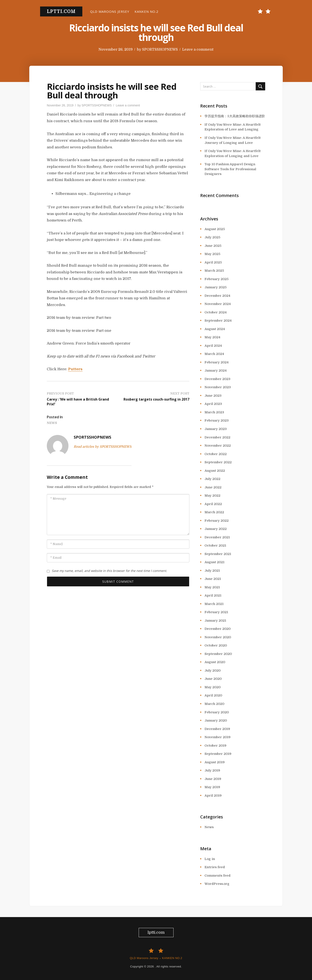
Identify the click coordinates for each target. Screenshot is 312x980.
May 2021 (212, 587)
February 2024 (217, 362)
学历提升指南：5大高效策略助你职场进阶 (235, 116)
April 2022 (213, 504)
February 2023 (217, 420)
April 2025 (213, 262)
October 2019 (215, 746)
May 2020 (213, 687)
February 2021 (216, 612)
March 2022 (214, 512)
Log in (210, 859)
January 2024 (216, 371)
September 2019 (218, 754)
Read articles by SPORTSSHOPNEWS (103, 447)
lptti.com (61, 11)
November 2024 (218, 304)
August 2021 (214, 562)
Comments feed (218, 876)
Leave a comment (198, 49)
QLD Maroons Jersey (110, 11)
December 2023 (217, 379)
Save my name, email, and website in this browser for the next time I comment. (109, 571)
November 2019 (218, 737)
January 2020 (216, 720)
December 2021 (217, 537)
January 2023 (216, 429)
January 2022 (216, 529)
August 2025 (215, 229)
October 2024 (216, 312)
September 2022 (218, 462)
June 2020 (213, 679)
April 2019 (213, 796)
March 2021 (214, 604)
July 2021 (212, 571)
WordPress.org (217, 884)
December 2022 (217, 437)
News (52, 423)
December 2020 (218, 629)
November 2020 (218, 637)
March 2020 (214, 704)
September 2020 (218, 654)
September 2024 (218, 321)
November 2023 (218, 387)
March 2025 (214, 271)
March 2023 (214, 412)
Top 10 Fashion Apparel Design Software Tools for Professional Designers (230, 169)
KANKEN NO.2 (146, 11)
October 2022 (216, 454)
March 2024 (214, 354)
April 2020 (213, 695)
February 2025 (217, 279)
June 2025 (213, 246)
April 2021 (213, 595)
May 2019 (212, 787)
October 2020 (216, 645)
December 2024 (217, 296)
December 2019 (217, 729)
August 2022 (215, 471)
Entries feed (215, 867)
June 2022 (213, 487)
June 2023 (213, 396)
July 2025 (212, 237)
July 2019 (212, 770)
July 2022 (212, 479)
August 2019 (215, 762)
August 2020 (215, 662)
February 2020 (217, 712)
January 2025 (216, 287)
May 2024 (212, 337)
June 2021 (213, 579)
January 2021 (215, 621)
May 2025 (212, 254)
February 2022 (217, 521)
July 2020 (213, 670)
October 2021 (215, 545)
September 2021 (218, 554)
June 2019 (213, 779)
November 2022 (218, 446)
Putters (75, 369)
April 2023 (213, 404)
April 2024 (213, 346)
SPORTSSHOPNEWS (160, 49)
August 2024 (215, 329)
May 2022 (212, 496)
